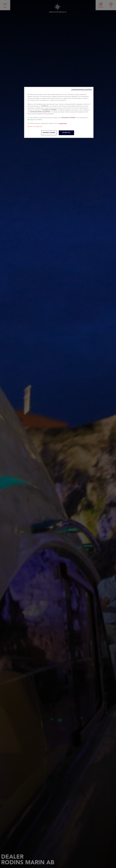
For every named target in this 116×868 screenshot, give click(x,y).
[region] (59, 112)
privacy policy (63, 123)
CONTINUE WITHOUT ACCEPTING (82, 90)
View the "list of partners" (35, 127)
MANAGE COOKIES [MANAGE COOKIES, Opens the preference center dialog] (49, 133)
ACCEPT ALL (66, 133)
